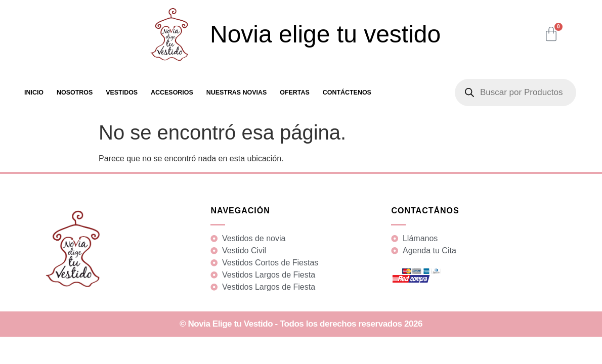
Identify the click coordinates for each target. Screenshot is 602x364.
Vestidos (122, 93)
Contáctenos (347, 93)
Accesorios (172, 93)
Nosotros (75, 93)
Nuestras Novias (237, 93)
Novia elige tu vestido (325, 34)
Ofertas (295, 93)
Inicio (34, 93)
